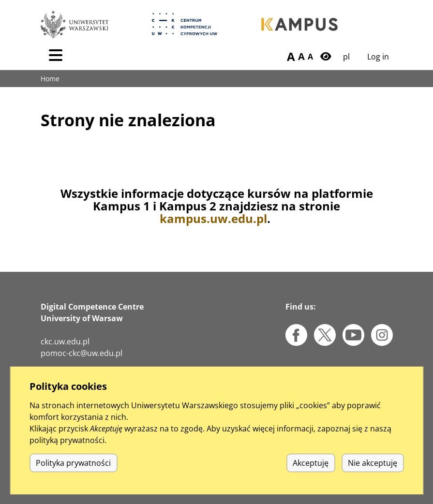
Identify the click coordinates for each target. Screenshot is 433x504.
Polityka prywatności (73, 474)
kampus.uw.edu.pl (213, 218)
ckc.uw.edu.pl (65, 341)
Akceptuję (311, 474)
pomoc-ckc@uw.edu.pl (82, 353)
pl (346, 57)
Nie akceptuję (373, 474)
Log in (378, 57)
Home (50, 79)
